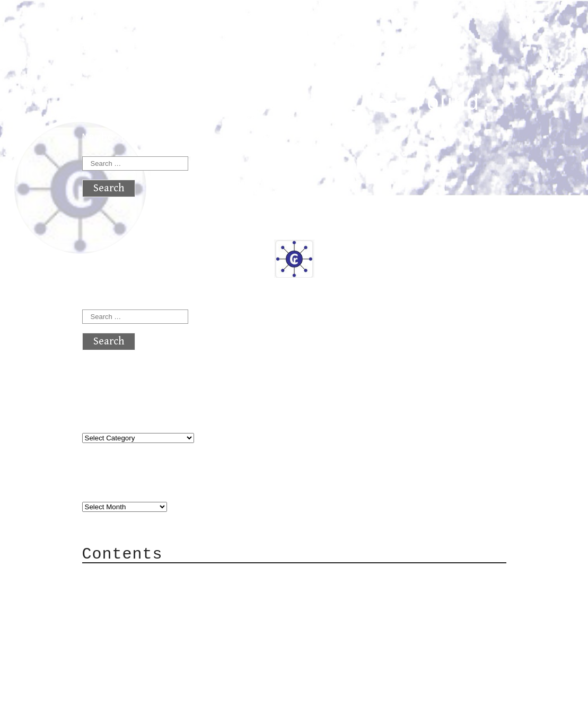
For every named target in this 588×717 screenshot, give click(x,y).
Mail (116, 608)
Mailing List (142, 624)
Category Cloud (148, 592)
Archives (108, 485)
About (119, 576)
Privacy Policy (148, 640)
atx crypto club (182, 27)
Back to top (117, 703)
